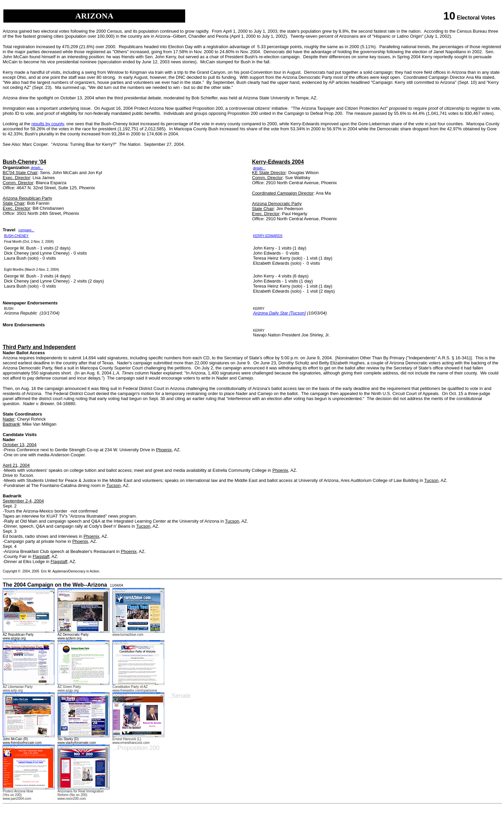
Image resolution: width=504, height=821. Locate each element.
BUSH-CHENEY (16, 236)
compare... (26, 230)
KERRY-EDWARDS (268, 236)
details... (37, 168)
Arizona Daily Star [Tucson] (280, 313)
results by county (48, 124)
